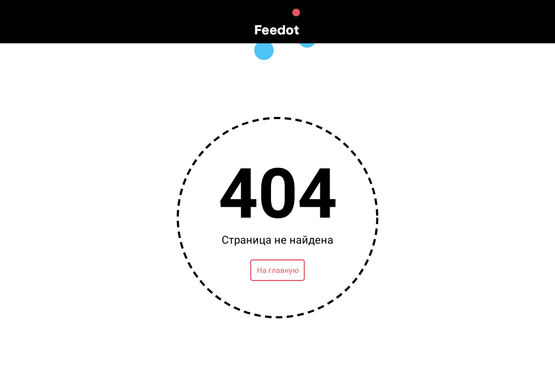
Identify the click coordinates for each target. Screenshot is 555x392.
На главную (278, 270)
